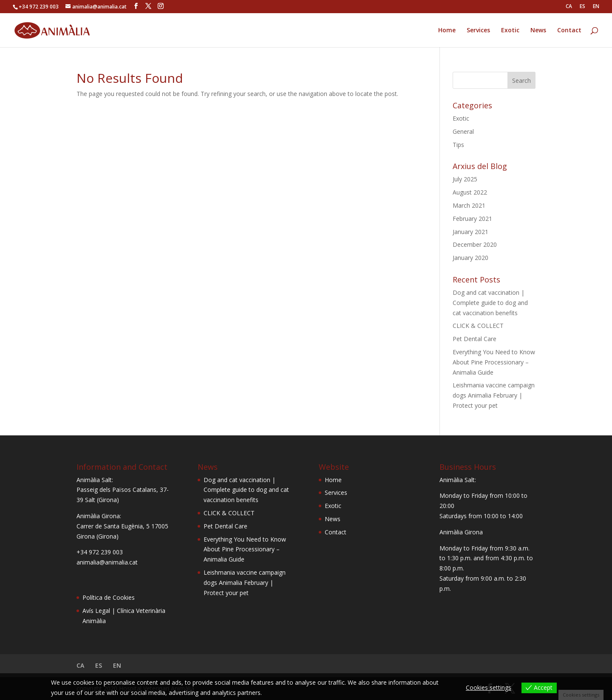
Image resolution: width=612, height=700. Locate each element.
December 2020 (475, 244)
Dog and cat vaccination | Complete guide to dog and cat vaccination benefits (490, 303)
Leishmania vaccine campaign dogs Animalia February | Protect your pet (494, 395)
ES (582, 7)
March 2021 (469, 205)
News (538, 31)
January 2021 (470, 232)
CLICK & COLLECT (478, 326)
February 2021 (472, 219)
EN (596, 7)
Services (478, 31)
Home (447, 31)
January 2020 (470, 258)
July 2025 (465, 179)
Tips (458, 145)
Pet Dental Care (475, 339)
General (463, 131)
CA (569, 7)
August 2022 (470, 192)
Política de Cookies (109, 597)
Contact (569, 31)
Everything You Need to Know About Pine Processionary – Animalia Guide (494, 362)
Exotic (510, 31)
